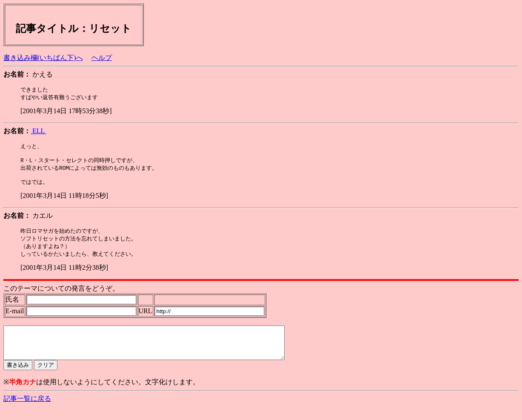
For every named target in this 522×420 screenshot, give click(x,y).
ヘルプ (102, 58)
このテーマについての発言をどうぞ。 (61, 295)
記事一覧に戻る (27, 412)
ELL (39, 132)
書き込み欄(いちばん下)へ (43, 58)
